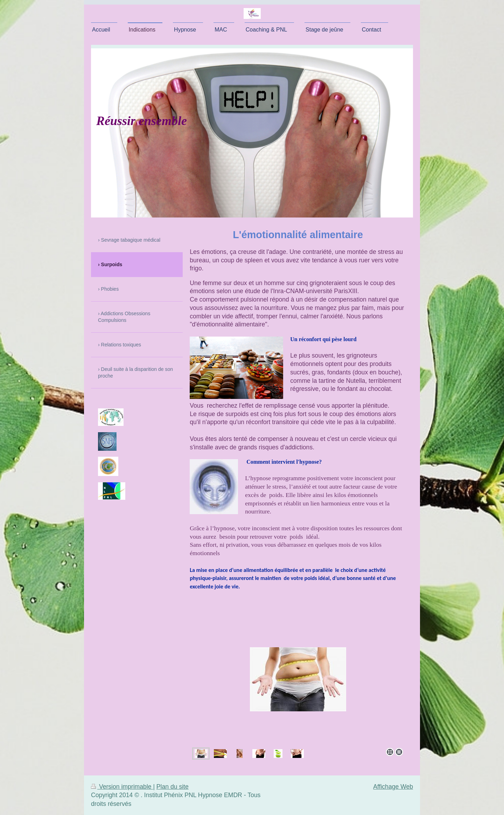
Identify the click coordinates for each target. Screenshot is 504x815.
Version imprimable (122, 787)
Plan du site (173, 787)
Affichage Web (393, 787)
